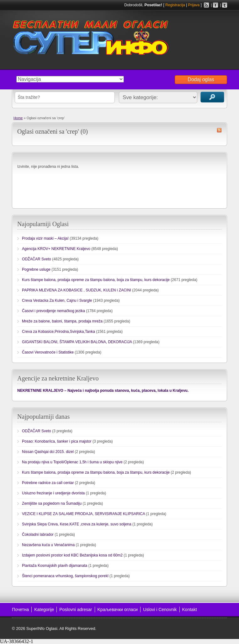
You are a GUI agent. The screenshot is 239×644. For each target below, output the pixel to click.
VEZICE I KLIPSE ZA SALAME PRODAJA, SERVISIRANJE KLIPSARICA (83, 514)
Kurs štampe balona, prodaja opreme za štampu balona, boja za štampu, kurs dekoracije (96, 280)
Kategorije (44, 609)
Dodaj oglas (201, 80)
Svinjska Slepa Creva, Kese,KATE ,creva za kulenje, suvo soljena (77, 524)
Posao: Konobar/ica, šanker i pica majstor (57, 441)
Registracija (175, 5)
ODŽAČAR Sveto (37, 259)
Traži (212, 97)
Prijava (194, 5)
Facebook (215, 5)
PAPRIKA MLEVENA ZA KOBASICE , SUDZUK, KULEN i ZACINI (77, 290)
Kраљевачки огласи (118, 609)
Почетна (20, 609)
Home (18, 118)
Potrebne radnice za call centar (48, 483)
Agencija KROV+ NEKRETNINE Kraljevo (56, 249)
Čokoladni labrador (38, 535)
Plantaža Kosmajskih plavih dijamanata (55, 566)
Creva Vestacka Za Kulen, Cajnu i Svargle (57, 301)
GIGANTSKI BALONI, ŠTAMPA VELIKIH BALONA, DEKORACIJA (77, 342)
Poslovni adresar (76, 609)
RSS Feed (206, 5)
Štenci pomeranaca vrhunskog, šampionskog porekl (65, 576)
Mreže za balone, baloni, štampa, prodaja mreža (62, 321)
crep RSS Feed (219, 130)
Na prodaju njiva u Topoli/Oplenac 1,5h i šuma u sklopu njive (72, 462)
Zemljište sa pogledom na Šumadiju (52, 503)
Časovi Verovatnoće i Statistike (48, 352)
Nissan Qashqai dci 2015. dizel (48, 452)
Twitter (225, 5)
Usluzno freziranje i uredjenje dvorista (53, 493)
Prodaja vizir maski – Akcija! (45, 238)
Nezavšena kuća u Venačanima (48, 545)
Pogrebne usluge (36, 269)
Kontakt (190, 609)
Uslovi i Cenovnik (160, 609)
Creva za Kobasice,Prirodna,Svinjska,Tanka (58, 332)
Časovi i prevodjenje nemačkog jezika (53, 311)
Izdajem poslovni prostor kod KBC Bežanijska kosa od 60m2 (72, 555)
